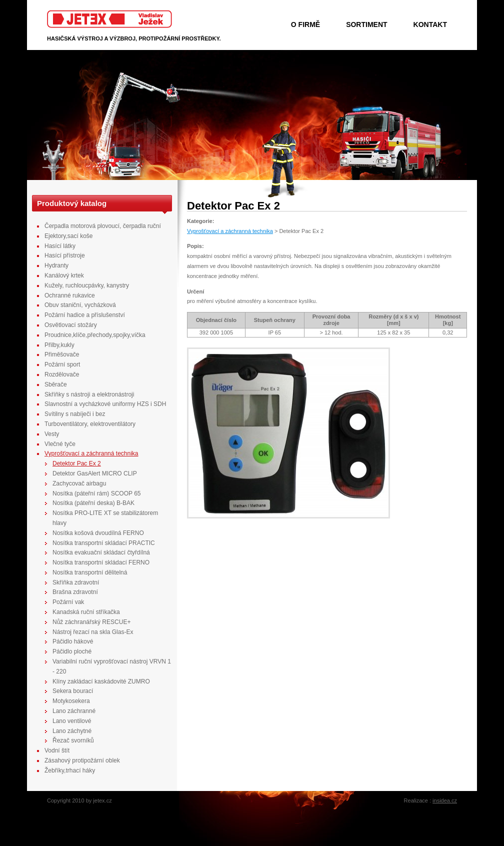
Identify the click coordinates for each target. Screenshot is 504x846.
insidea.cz (445, 800)
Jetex (109, 19)
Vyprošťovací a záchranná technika (230, 231)
